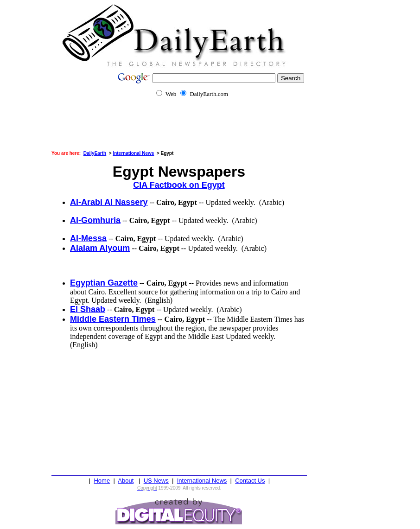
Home (102, 481)
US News (156, 481)
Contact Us (250, 481)
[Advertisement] (210, 130)
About (126, 481)
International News (202, 481)
